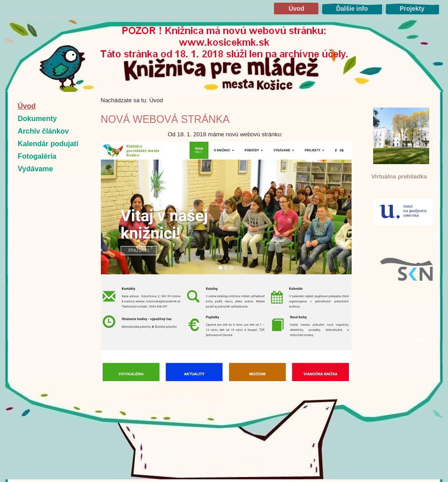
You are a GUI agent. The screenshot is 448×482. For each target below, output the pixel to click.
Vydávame (36, 169)
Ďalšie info (352, 9)
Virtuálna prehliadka (399, 176)
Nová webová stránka (165, 119)
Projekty (412, 9)
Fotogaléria (37, 156)
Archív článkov (43, 131)
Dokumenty (37, 119)
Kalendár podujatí (48, 144)
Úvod (296, 9)
